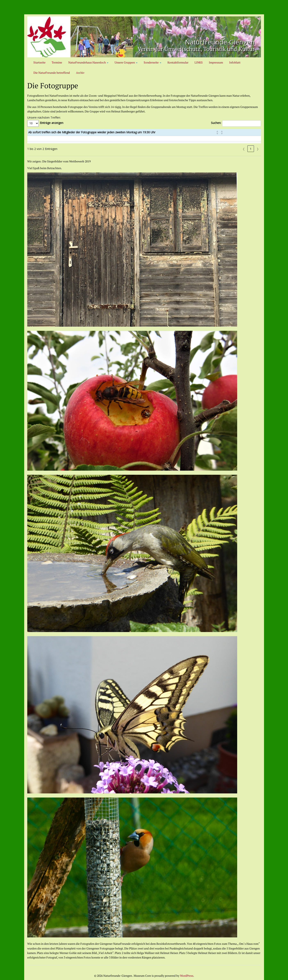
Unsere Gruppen (126, 62)
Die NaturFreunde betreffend (52, 73)
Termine (57, 62)
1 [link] (251, 149)
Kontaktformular (178, 62)
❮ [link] (244, 149)
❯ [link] (258, 149)
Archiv (80, 73)
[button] (251, 132)
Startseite (39, 62)
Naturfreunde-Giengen (209, 41)
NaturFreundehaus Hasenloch (88, 62)
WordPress (187, 976)
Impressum (216, 62)
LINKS (199, 62)
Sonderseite (153, 62)
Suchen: (216, 123)
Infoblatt (235, 62)
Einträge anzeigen (52, 123)
